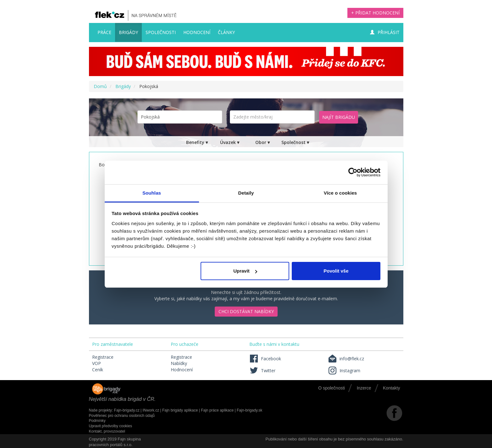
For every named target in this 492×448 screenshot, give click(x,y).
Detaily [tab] (246, 193)
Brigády (128, 32)
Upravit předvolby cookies (111, 426)
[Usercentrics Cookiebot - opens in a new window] (353, 172)
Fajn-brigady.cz (127, 410)
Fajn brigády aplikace (180, 410)
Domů (100, 86)
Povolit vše (336, 271)
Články (226, 32)
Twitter (262, 371)
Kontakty (391, 388)
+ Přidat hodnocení (375, 13)
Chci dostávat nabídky (246, 311)
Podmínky (97, 421)
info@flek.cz (346, 359)
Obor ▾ (263, 142)
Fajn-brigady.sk (249, 410)
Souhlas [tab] (152, 193)
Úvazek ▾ (230, 142)
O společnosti (332, 388)
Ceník (98, 370)
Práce (104, 32)
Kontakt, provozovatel (107, 431)
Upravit (245, 271)
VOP (97, 363)
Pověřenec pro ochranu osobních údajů (122, 416)
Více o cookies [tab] (340, 193)
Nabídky (179, 363)
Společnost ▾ (295, 142)
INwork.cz (151, 410)
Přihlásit (385, 32)
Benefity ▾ (197, 142)
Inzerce (364, 388)
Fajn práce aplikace (217, 410)
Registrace (103, 357)
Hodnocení (197, 32)
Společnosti (161, 32)
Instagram (344, 371)
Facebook (265, 359)
